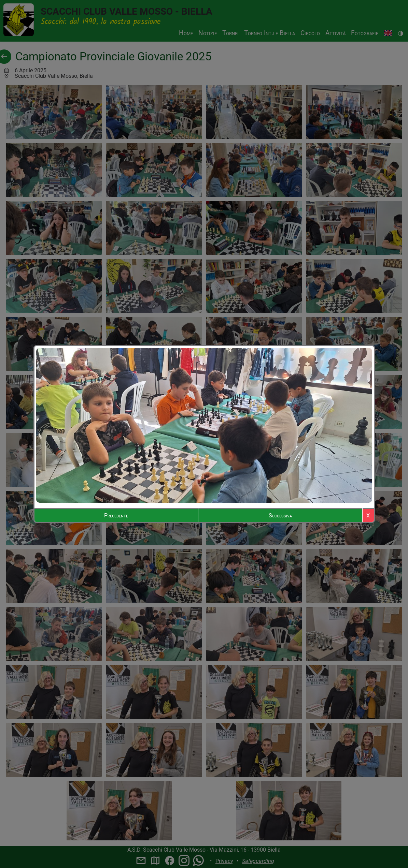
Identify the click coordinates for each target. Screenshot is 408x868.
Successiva (280, 516)
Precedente (116, 516)
